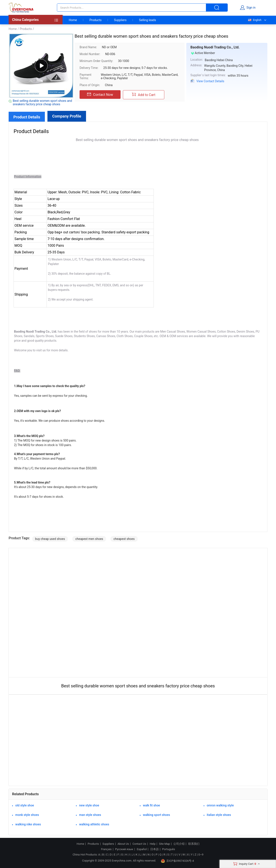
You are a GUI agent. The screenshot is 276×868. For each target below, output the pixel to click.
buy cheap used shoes (50, 539)
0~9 (201, 855)
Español (142, 849)
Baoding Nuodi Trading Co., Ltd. (215, 47)
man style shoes (90, 815)
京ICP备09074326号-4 (177, 861)
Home (73, 20)
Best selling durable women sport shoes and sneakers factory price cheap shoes (42, 102)
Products (96, 20)
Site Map (164, 844)
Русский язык (124, 849)
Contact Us (139, 844)
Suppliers (120, 20)
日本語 (154, 849)
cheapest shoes (124, 539)
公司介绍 (179, 844)
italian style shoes (219, 815)
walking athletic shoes (94, 824)
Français (106, 849)
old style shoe (25, 805)
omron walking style (220, 805)
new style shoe (89, 805)
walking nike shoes (28, 824)
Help (153, 844)
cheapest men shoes (89, 539)
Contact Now (100, 95)
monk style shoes (27, 815)
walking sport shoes (157, 815)
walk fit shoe (151, 805)
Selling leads (148, 20)
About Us (123, 844)
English (254, 20)
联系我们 (194, 844)
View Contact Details (210, 81)
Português (169, 849)
